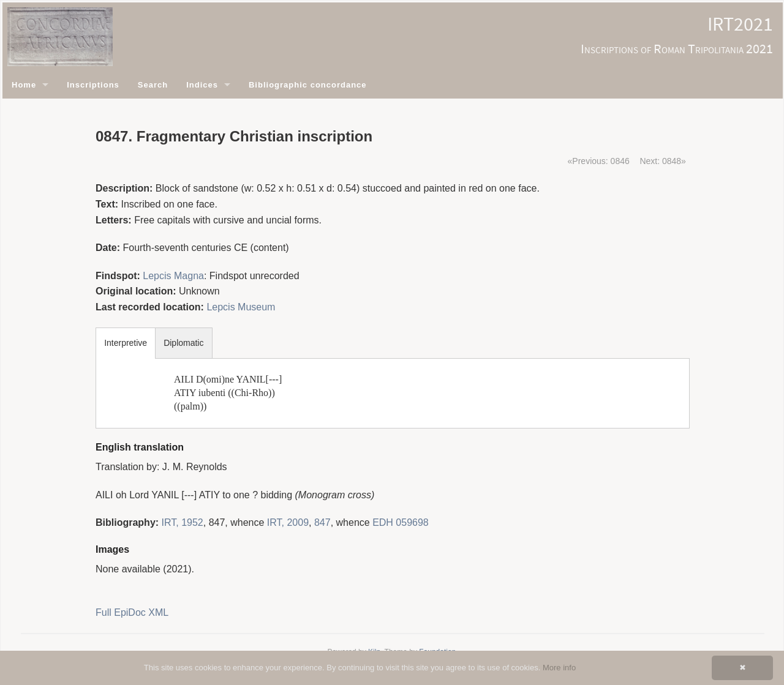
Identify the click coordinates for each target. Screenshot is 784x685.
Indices (202, 85)
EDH (383, 522)
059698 (412, 522)
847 (322, 522)
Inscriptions (93, 85)
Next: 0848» (663, 161)
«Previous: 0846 (599, 161)
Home (24, 85)
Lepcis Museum (241, 307)
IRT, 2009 (288, 522)
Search (153, 85)
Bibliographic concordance (308, 85)
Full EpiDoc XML (132, 612)
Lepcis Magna (173, 276)
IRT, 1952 (183, 522)
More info (559, 668)
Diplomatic (183, 343)
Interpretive (126, 343)
